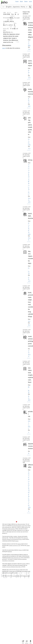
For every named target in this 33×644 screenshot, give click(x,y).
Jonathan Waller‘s (16, 576)
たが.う (29, 500)
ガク (29, 106)
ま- (29, 392)
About (21, 1)
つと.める (29, 44)
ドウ (29, 78)
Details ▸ (29, 51)
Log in (30, 1)
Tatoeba (18, 42)
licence (17, 541)
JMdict (11, 536)
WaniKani (10, 552)
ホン (29, 325)
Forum (17, 1)
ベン (29, 49)
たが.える (29, 505)
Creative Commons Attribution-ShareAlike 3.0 (19, 571)
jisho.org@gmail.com (7, 527)
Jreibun (28, 545)
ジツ (29, 281)
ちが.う (29, 474)
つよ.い (29, 166)
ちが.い (29, 479)
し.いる (29, 187)
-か (29, 274)
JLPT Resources (24, 576)
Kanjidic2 (15, 536)
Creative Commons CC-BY (15, 545)
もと (29, 321)
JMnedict (20, 536)
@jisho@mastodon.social (19, 526)
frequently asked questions (9, 529)
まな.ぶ (29, 100)
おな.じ (29, 72)
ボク (29, 400)
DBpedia (18, 570)
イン (29, 148)
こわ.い (29, 193)
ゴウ (29, 202)
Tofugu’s (20, 550)
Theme (26, 1)
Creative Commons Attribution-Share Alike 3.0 (12, 567)
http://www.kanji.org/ (16, 558)
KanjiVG (24, 564)
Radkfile (26, 536)
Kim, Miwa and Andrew (20, 524)
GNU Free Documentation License (10, 573)
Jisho (4, 2)
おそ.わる (29, 232)
